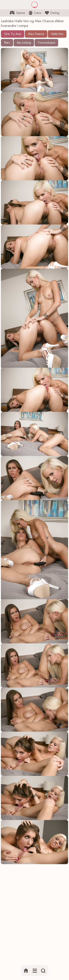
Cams (35, 13)
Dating (52, 13)
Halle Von (57, 34)
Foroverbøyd (46, 43)
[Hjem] (26, 971)
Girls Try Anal (13, 34)
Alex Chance (36, 34)
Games (17, 13)
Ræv (7, 43)
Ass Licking (24, 43)
